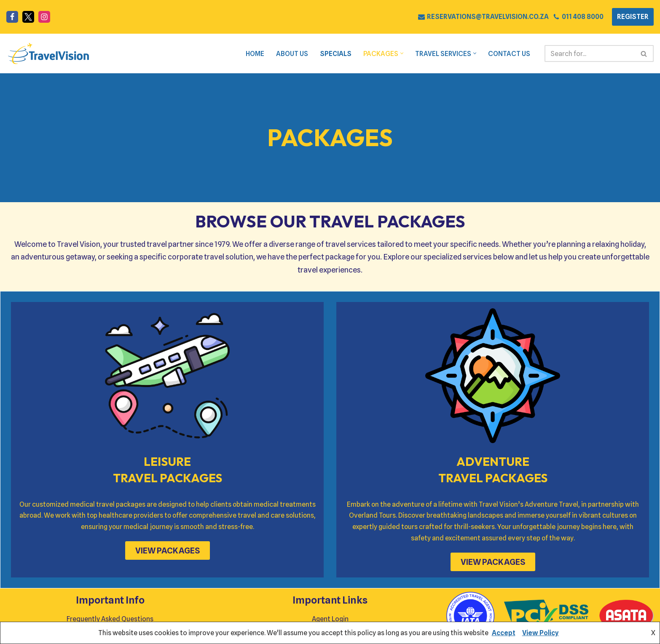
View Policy (541, 633)
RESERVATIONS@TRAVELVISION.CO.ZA (487, 17)
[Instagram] (44, 17)
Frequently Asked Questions (110, 619)
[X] (28, 17)
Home (252, 54)
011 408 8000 (583, 17)
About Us (290, 54)
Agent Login (330, 619)
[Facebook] (12, 17)
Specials (334, 54)
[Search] (590, 53)
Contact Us (509, 54)
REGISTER (633, 17)
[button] (401, 54)
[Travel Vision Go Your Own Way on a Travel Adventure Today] (48, 53)
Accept (504, 633)
